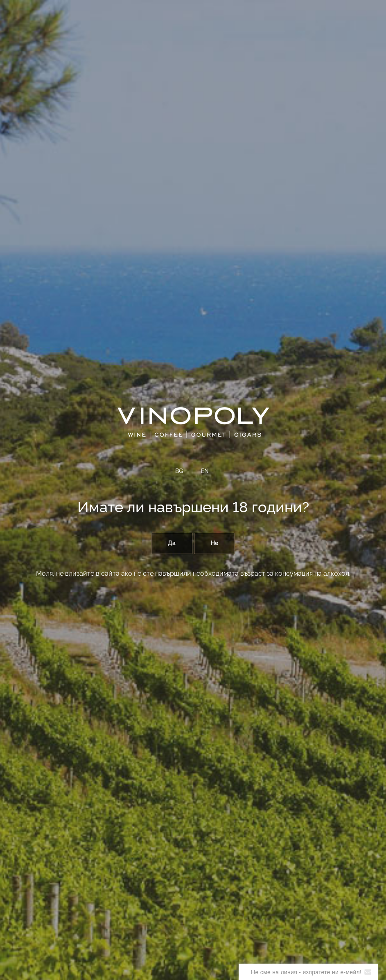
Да (172, 543)
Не (214, 543)
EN (205, 471)
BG (179, 471)
